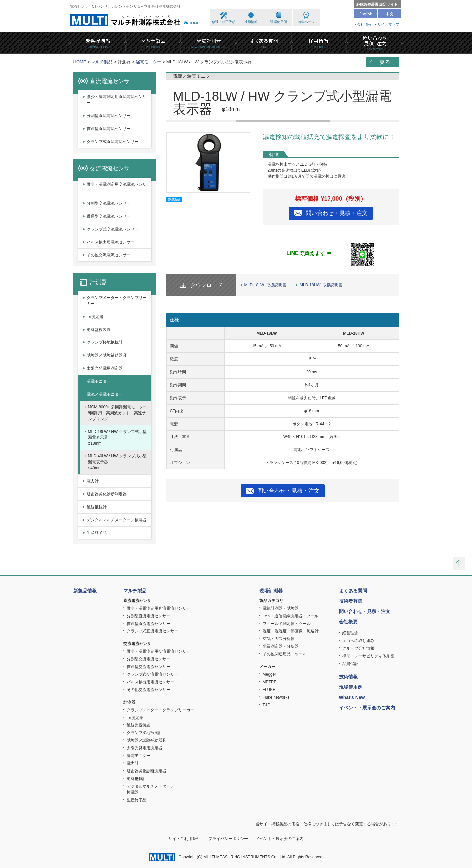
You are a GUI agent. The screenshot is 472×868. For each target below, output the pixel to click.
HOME (194, 23)
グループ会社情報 (358, 648)
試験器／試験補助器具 (107, 355)
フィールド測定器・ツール (287, 624)
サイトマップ (388, 24)
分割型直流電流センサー (109, 116)
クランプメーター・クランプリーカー (117, 301)
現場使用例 (279, 22)
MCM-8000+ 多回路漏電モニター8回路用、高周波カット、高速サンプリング (118, 413)
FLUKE (269, 690)
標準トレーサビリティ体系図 (368, 656)
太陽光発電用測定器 (105, 368)
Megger (270, 674)
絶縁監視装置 (99, 330)
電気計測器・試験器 (281, 608)
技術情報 (251, 22)
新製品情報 (85, 591)
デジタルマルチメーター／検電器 (117, 520)
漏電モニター (148, 62)
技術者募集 (351, 601)
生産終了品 (97, 533)
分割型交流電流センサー (109, 203)
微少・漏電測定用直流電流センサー (117, 100)
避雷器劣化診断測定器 (107, 494)
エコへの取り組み (358, 641)
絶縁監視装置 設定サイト (377, 4)
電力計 (93, 481)
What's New (352, 697)
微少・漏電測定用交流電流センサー (117, 187)
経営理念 (350, 633)
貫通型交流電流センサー (109, 216)
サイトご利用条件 (184, 839)
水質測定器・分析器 (281, 646)
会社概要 (348, 622)
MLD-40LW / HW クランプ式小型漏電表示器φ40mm (117, 462)
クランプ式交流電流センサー (113, 229)
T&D (267, 705)
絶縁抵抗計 (97, 507)
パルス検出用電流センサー (111, 242)
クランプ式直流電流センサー (113, 142)
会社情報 (364, 24)
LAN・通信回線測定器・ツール (290, 616)
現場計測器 (271, 591)
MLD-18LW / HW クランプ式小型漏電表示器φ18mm (117, 437)
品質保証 (350, 664)
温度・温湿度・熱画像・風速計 (291, 631)
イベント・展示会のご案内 (367, 708)
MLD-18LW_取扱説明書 (265, 285)
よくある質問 (353, 591)
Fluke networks (276, 697)
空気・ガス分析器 (279, 639)
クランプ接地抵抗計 (105, 342)
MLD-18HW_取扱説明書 (321, 285)
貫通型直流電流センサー (109, 129)
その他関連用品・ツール (285, 654)
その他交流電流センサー (109, 255)
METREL (271, 682)
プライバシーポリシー (228, 839)
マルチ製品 (102, 62)
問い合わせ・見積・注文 (337, 213)
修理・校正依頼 (224, 22)
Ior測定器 (95, 317)
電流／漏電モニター (105, 394)
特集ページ (306, 22)
